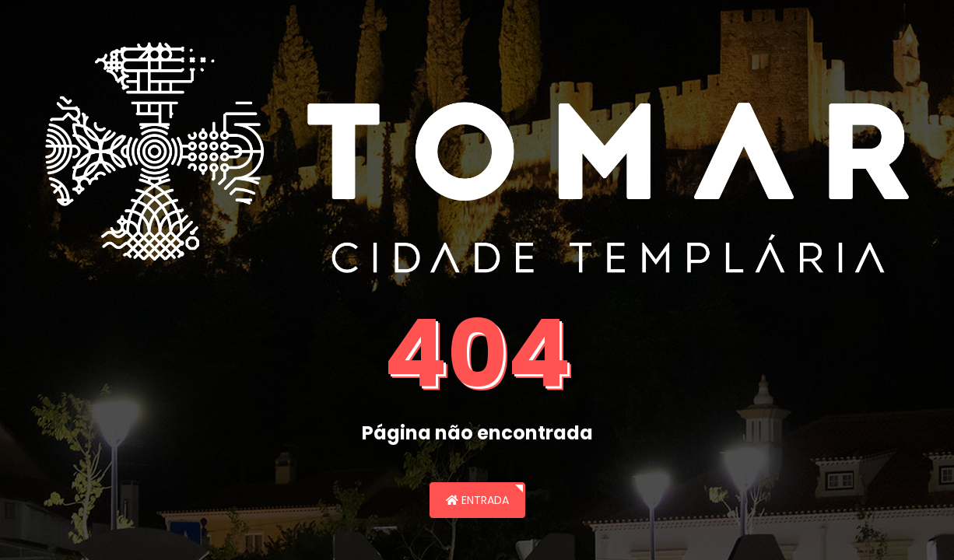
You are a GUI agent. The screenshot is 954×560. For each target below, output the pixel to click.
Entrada (477, 500)
